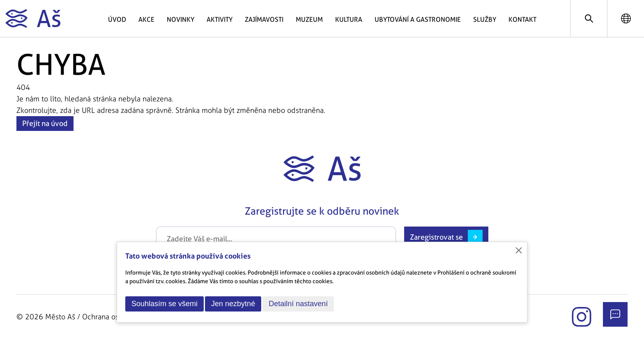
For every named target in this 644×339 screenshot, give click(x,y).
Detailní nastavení (298, 304)
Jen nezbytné (233, 304)
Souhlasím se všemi (164, 304)
